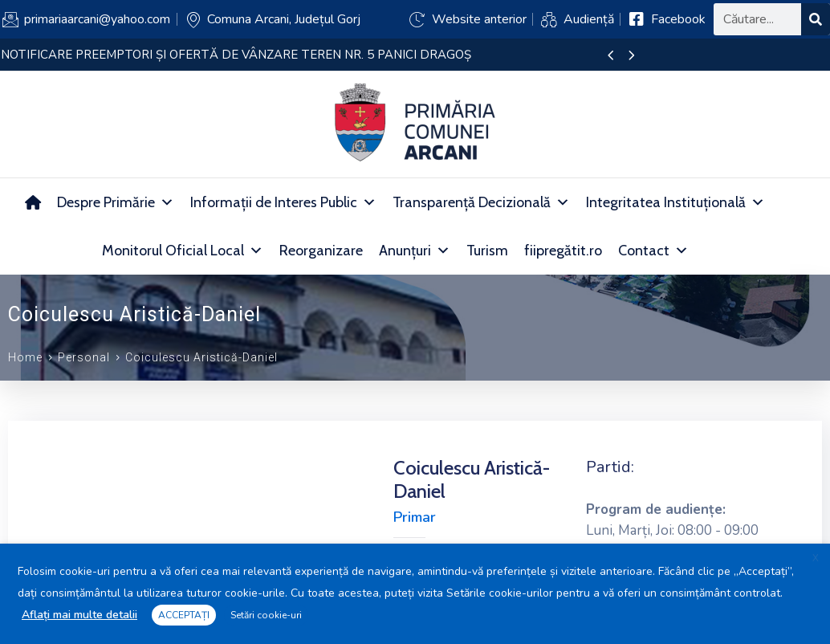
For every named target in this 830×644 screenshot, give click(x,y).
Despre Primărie (116, 202)
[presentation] (610, 56)
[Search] (816, 19)
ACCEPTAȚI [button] (184, 615)
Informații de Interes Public (283, 202)
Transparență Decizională (481, 202)
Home (25, 357)
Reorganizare (321, 251)
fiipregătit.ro (563, 251)
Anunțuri (415, 251)
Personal (84, 357)
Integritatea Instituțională (675, 202)
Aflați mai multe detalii (79, 615)
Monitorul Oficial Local (183, 251)
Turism (487, 251)
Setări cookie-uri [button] (266, 615)
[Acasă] (33, 202)
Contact (653, 251)
